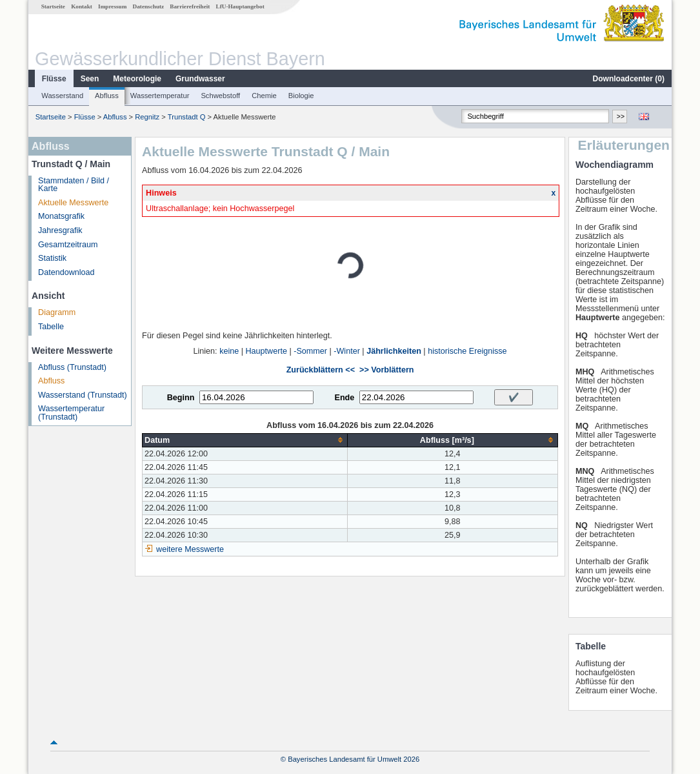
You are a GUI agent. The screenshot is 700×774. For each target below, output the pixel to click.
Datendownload (66, 272)
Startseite (53, 6)
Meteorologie (137, 79)
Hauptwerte (266, 351)
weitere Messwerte (190, 549)
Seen (90, 79)
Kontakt (82, 6)
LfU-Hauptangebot (240, 6)
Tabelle (51, 327)
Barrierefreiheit (190, 6)
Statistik (52, 258)
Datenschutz (149, 6)
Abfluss (107, 96)
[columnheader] (245, 440)
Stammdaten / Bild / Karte (74, 185)
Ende (344, 398)
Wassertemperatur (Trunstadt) (71, 413)
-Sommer (310, 351)
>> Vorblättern (386, 370)
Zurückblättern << (321, 370)
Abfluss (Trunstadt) (72, 367)
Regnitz (147, 117)
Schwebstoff (220, 96)
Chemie (264, 96)
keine (229, 351)
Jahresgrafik (60, 230)
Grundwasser (200, 79)
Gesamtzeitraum (68, 245)
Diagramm (57, 312)
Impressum (112, 6)
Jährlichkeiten (394, 351)
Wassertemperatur (160, 96)
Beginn (181, 398)
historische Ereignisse (467, 351)
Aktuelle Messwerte (73, 203)
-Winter (347, 351)
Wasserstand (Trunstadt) (83, 395)
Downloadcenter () (629, 79)
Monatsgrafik (61, 216)
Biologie (301, 96)
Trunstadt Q (187, 117)
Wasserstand (62, 96)
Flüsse (54, 79)
